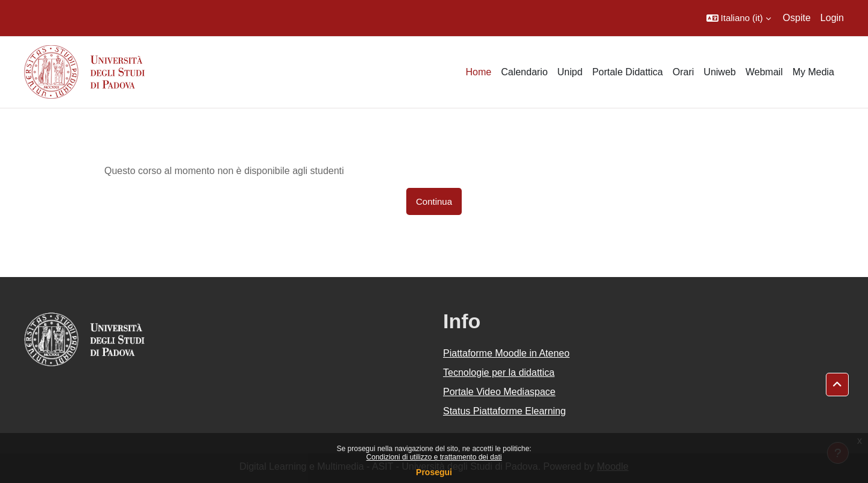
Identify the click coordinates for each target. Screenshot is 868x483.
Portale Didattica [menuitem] (627, 72)
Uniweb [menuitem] (719, 72)
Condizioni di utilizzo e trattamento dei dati (434, 457)
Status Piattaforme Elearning (505, 411)
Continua (434, 201)
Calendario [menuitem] (524, 72)
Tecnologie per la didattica (499, 372)
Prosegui (434, 472)
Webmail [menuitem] (764, 72)
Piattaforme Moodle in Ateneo (506, 353)
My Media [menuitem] (813, 72)
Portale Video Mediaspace (499, 392)
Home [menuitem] (478, 72)
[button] (739, 18)
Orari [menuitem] (684, 72)
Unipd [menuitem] (570, 72)
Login (832, 18)
